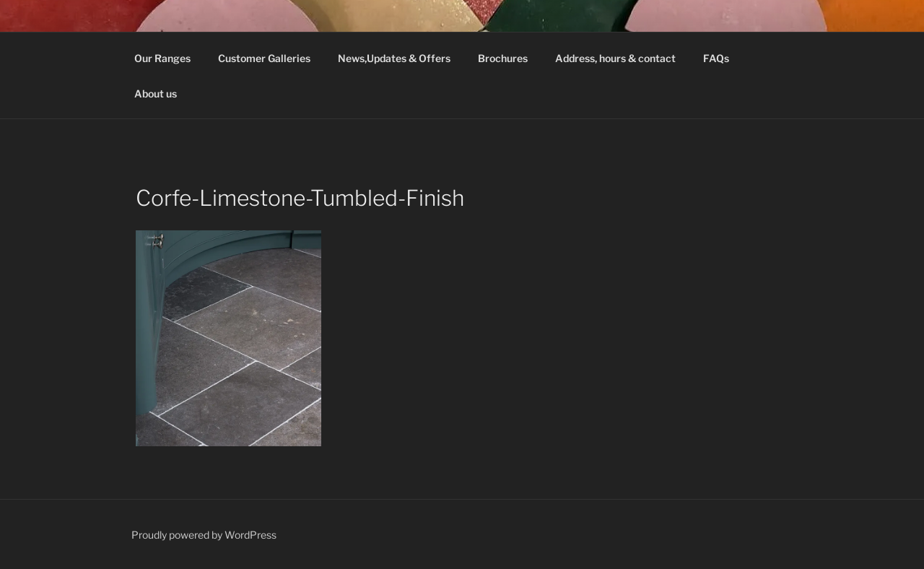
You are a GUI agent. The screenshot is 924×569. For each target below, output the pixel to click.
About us (156, 94)
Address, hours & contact (615, 58)
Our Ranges (162, 58)
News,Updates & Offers (394, 58)
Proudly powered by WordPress (204, 535)
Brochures (503, 58)
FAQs (716, 58)
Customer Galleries (264, 58)
